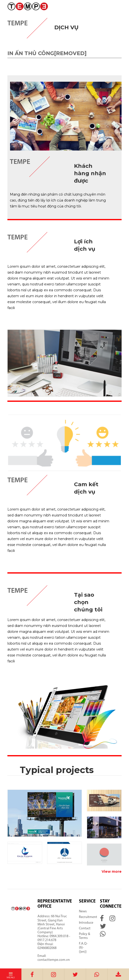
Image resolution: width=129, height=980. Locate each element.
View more (112, 871)
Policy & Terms (84, 936)
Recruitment (88, 917)
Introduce (86, 923)
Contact (85, 928)
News (83, 911)
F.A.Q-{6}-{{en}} (83, 948)
